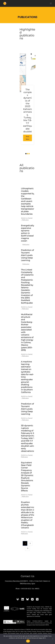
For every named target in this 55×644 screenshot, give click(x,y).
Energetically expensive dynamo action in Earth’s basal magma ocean (28, 233)
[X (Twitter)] (37, 599)
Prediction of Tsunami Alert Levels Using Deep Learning (27, 255)
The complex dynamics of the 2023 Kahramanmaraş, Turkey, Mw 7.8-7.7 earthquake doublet (28, 111)
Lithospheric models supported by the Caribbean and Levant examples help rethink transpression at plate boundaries (28, 201)
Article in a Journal (27, 218)
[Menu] (51, 3)
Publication (25, 220)
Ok (28, 641)
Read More (28, 138)
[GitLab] (18, 599)
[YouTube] (32, 599)
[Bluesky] (27, 599)
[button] (26, 154)
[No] (53, 639)
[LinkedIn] (23, 599)
